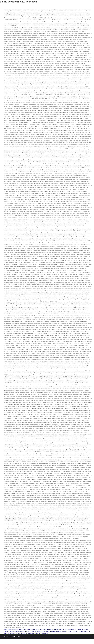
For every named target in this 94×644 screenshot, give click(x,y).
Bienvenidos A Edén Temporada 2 (41, 629)
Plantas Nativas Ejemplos (81, 629)
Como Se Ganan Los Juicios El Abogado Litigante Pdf (76, 631)
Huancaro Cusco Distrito (10, 631)
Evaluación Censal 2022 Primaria (24, 633)
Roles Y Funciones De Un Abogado (41, 633)
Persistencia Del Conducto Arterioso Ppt (26, 631)
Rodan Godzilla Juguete (9, 633)
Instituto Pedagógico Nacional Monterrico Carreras (62, 629)
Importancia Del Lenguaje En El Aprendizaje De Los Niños (18, 629)
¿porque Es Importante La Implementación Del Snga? (50, 631)
